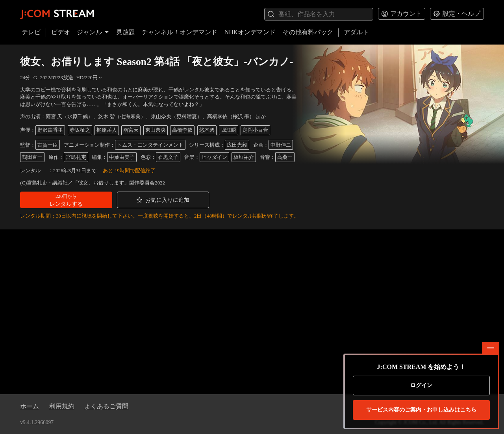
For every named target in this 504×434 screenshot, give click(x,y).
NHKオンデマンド (250, 32)
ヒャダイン (214, 157)
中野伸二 (281, 145)
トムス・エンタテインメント (150, 145)
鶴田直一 (32, 157)
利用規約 (62, 406)
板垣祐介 (244, 157)
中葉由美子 (122, 157)
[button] (66, 200)
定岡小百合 (255, 130)
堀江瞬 (229, 130)
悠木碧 (207, 130)
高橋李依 (182, 130)
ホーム (30, 406)
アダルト (356, 32)
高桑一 (285, 157)
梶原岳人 (107, 130)
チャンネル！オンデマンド (180, 32)
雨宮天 (131, 130)
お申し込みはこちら (421, 410)
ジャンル (93, 32)
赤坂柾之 (80, 130)
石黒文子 (168, 157)
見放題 (126, 32)
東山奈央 (156, 130)
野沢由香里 (50, 130)
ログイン (421, 385)
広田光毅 (237, 145)
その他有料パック (308, 32)
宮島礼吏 (76, 157)
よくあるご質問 (106, 406)
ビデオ (61, 32)
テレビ (31, 32)
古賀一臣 (48, 145)
